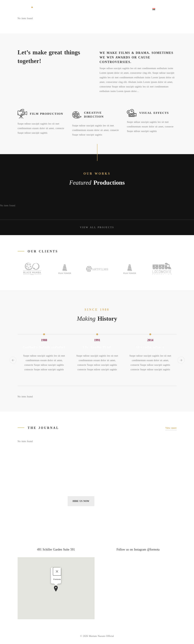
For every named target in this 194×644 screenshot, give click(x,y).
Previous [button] (14, 361)
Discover (121, 9)
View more (171, 428)
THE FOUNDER (60, 9)
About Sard (82, 9)
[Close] (57, 572)
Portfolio (102, 9)
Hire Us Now (81, 502)
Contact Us (140, 9)
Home (43, 9)
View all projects (97, 228)
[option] (44, 335)
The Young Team (97, 348)
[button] (56, 589)
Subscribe (113, 502)
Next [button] (181, 361)
